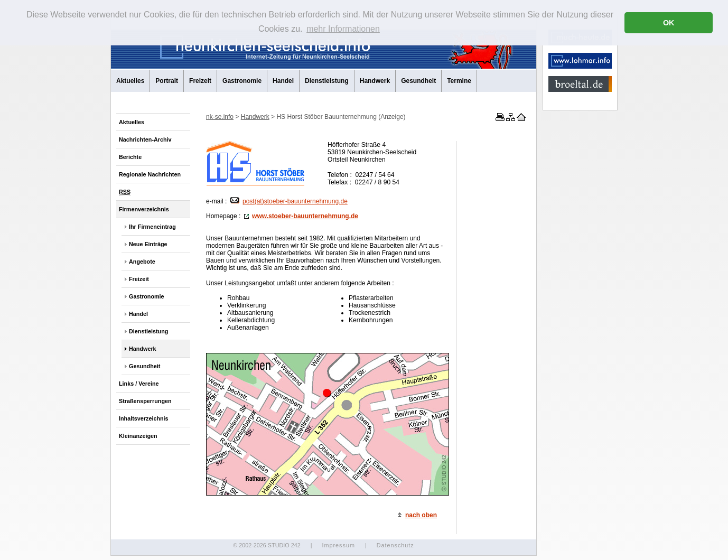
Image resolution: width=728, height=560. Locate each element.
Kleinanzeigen (138, 436)
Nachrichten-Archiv (145, 139)
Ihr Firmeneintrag (152, 227)
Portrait (167, 81)
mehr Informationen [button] (343, 29)
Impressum (338, 545)
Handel (283, 81)
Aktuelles (130, 81)
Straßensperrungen (145, 401)
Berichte (130, 157)
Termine (459, 81)
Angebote (142, 262)
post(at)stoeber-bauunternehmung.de (289, 201)
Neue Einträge (148, 244)
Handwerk (375, 81)
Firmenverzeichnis (144, 209)
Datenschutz (395, 545)
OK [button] (669, 23)
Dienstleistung (327, 81)
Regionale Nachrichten (150, 174)
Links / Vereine (139, 384)
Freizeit (200, 81)
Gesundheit (418, 81)
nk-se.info (220, 117)
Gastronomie (242, 81)
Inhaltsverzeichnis (144, 418)
